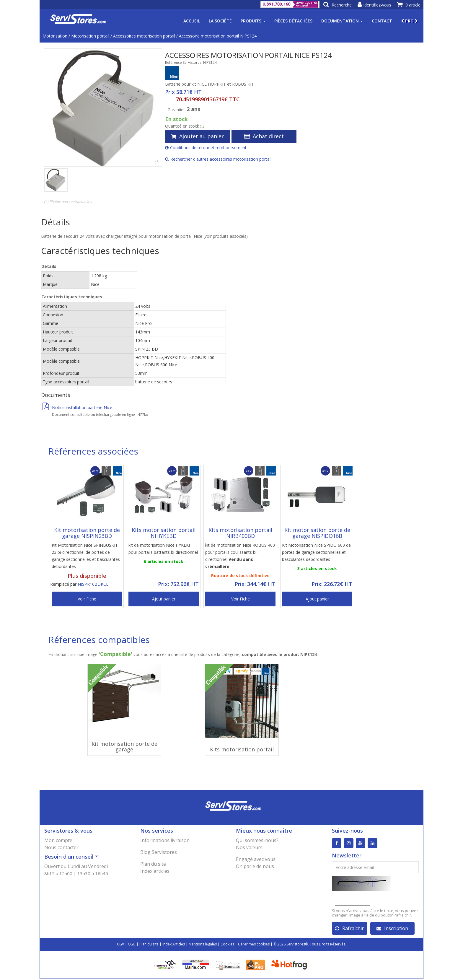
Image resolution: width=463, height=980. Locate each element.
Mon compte (58, 840)
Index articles (155, 871)
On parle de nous (255, 866)
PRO (409, 21)
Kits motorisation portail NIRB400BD (240, 533)
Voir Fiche (87, 599)
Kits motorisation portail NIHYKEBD (164, 533)
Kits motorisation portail (242, 749)
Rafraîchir (349, 929)
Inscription (392, 929)
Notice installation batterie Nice (77, 407)
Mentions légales (203, 945)
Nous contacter (61, 847)
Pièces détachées (293, 21)
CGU (132, 945)
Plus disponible (87, 576)
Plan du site (153, 864)
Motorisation (55, 36)
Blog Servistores (159, 852)
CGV (120, 945)
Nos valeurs (249, 847)
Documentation (342, 21)
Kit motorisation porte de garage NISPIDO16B (317, 533)
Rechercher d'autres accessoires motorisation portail (218, 159)
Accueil (192, 21)
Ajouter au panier (198, 136)
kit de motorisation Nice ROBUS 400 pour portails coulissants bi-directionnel (240, 556)
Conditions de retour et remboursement (206, 148)
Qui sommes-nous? (257, 840)
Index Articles (174, 945)
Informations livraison (165, 840)
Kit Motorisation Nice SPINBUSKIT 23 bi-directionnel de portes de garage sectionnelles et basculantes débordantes (86, 556)
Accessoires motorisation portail (144, 36)
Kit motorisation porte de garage (124, 747)
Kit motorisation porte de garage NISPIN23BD (87, 533)
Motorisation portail (90, 36)
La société (220, 21)
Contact (382, 21)
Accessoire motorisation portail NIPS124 (218, 36)
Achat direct (264, 136)
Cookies (227, 945)
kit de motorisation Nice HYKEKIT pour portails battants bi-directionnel (163, 549)
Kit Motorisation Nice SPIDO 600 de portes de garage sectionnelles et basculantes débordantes (316, 552)
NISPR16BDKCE (93, 584)
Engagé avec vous (256, 859)
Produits (253, 21)
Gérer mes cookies (254, 945)
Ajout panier (164, 599)
